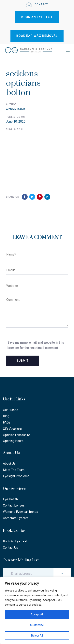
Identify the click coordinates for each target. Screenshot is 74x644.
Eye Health (10, 499)
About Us (9, 464)
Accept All (37, 614)
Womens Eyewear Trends (21, 512)
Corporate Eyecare (16, 518)
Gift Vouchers (12, 429)
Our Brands (11, 410)
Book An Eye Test (15, 541)
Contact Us (10, 548)
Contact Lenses (14, 505)
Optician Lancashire (16, 435)
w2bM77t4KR (15, 109)
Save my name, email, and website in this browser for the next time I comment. (36, 345)
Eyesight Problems (16, 476)
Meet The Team (14, 470)
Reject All (37, 636)
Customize (37, 625)
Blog (6, 416)
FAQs (7, 422)
